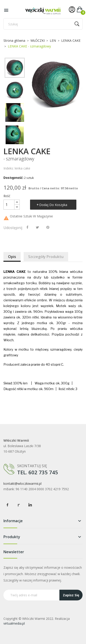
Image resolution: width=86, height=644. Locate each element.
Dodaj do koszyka (53, 205)
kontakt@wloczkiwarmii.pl (22, 484)
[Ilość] (9, 205)
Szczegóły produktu (46, 257)
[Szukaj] (43, 24)
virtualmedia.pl (14, 623)
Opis (12, 257)
